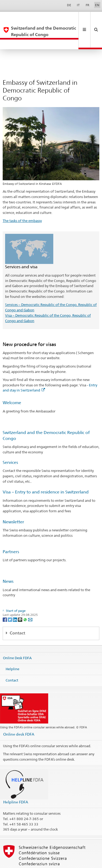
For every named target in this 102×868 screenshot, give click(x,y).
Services (10, 443)
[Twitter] (10, 600)
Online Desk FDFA (17, 638)
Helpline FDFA (16, 783)
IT (78, 5)
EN (97, 5)
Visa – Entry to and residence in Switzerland (46, 473)
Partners (11, 532)
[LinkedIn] (15, 600)
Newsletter (13, 502)
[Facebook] (5, 600)
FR (88, 5)
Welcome (12, 383)
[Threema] (20, 600)
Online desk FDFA (19, 715)
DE (69, 5)
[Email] (30, 600)
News (8, 562)
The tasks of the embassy (22, 201)
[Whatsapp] (26, 600)
